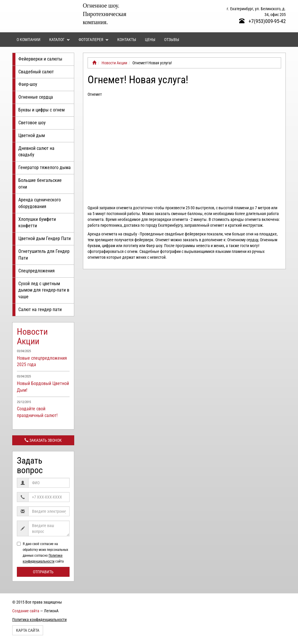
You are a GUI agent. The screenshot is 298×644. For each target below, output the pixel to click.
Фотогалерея (94, 40)
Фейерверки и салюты (40, 59)
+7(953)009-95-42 (262, 21)
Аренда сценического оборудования (40, 203)
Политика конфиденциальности (39, 620)
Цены (150, 40)
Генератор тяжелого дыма (45, 167)
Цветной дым (32, 135)
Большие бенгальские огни (40, 184)
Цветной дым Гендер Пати (45, 238)
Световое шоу (32, 123)
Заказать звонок (43, 440)
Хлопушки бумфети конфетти (37, 223)
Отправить (43, 572)
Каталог (60, 40)
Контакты (127, 40)
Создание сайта (26, 611)
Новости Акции (32, 336)
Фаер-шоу (28, 84)
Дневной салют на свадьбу (36, 152)
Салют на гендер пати (40, 309)
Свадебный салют (36, 72)
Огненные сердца (36, 97)
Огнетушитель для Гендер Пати (44, 255)
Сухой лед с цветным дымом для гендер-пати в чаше (44, 290)
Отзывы (172, 40)
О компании (29, 40)
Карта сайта (28, 630)
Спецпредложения (37, 271)
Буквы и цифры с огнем (41, 110)
